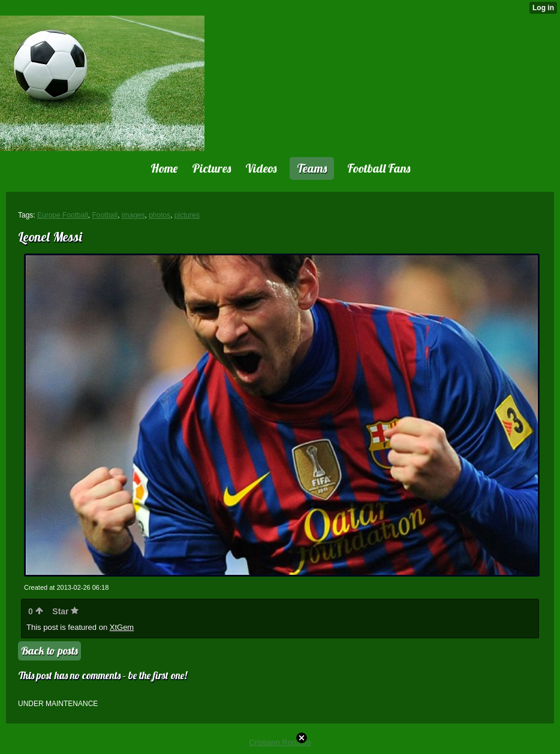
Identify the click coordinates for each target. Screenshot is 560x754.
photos (159, 215)
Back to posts (49, 651)
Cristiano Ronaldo (280, 742)
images (133, 215)
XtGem (122, 627)
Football (105, 215)
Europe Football (63, 215)
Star (65, 611)
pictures (187, 215)
